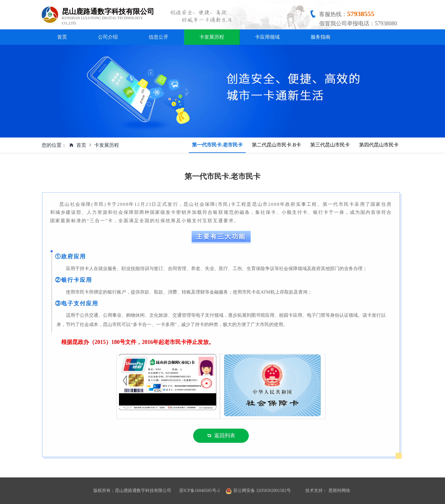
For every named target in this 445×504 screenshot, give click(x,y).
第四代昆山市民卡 (379, 145)
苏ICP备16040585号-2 (199, 491)
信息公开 (159, 37)
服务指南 (320, 37)
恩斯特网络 (339, 491)
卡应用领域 (267, 37)
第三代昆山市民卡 (330, 145)
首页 (62, 37)
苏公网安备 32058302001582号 (262, 491)
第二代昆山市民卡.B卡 (276, 145)
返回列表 (221, 436)
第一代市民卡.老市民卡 (217, 145)
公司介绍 (108, 37)
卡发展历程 (212, 37)
